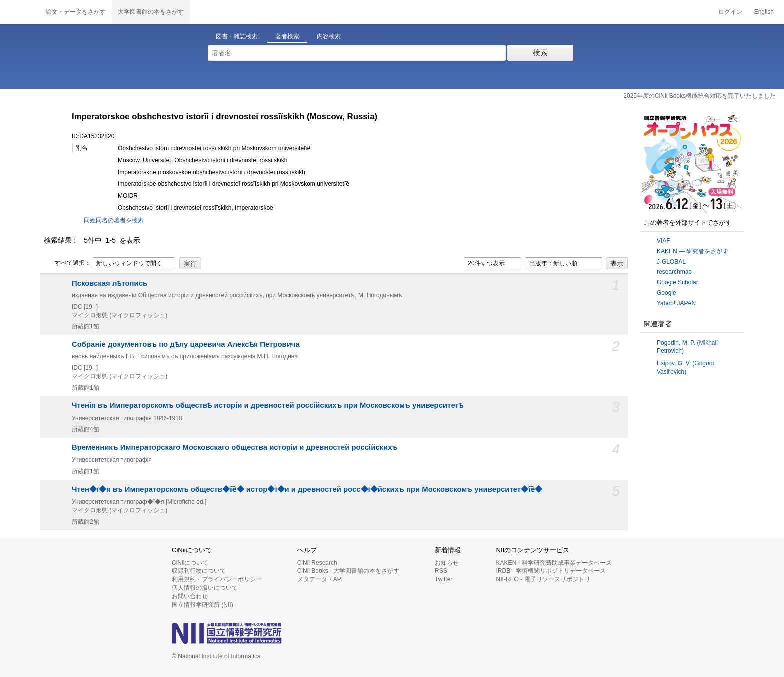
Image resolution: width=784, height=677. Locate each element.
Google (667, 293)
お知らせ (447, 563)
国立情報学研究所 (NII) (203, 605)
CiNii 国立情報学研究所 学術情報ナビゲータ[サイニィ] (20, 12)
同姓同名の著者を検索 (114, 220)
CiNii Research (317, 563)
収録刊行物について (199, 571)
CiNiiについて (190, 563)
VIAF (664, 241)
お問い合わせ (190, 596)
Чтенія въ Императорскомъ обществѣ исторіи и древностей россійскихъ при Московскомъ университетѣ (268, 405)
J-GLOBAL (671, 262)
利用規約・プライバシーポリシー (217, 579)
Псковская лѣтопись (110, 283)
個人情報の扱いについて (205, 588)
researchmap (674, 272)
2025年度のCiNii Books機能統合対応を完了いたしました (700, 96)
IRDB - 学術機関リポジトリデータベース (551, 571)
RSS (441, 571)
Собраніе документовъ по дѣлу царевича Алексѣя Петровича (186, 344)
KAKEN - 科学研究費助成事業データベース (554, 563)
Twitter (444, 579)
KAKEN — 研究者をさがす (693, 251)
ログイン (730, 12)
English (764, 12)
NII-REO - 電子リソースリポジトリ (543, 579)
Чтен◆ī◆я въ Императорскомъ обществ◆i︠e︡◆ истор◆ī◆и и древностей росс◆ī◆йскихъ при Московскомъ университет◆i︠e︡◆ (307, 489)
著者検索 (287, 36)
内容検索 (329, 36)
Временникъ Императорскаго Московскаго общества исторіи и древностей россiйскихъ (235, 447)
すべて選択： (67, 263)
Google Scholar (678, 282)
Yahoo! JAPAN (676, 303)
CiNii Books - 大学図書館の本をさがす (349, 571)
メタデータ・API (320, 579)
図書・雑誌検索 (237, 36)
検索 (540, 53)
